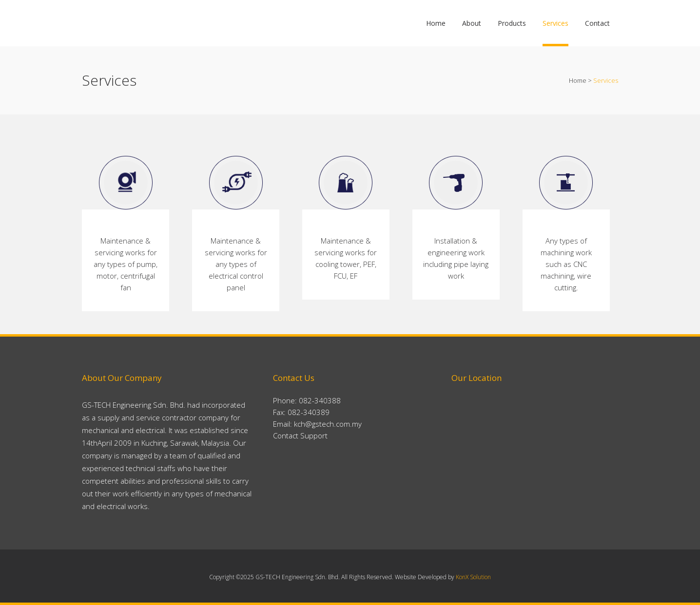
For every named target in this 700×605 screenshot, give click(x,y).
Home (578, 80)
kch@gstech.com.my (328, 424)
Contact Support (300, 435)
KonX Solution (473, 577)
